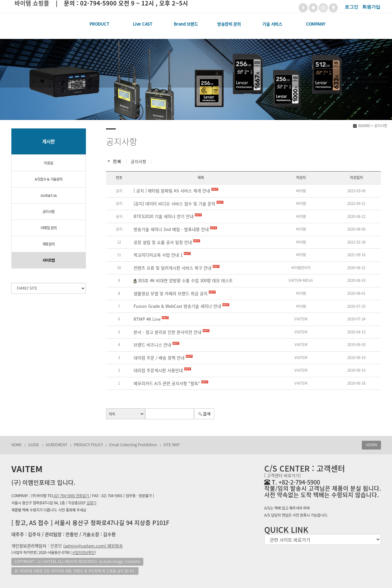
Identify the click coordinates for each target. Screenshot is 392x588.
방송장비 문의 (229, 24)
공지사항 (49, 212)
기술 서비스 (272, 24)
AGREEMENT (57, 445)
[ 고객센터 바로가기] (282, 475)
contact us (49, 195)
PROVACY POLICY (88, 445)
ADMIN (371, 445)
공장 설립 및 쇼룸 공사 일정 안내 (167, 242)
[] (83, 552)
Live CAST (143, 24)
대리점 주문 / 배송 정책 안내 (163, 358)
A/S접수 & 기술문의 (49, 179)
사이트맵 (49, 260)
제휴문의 (49, 244)
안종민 (87, 546)
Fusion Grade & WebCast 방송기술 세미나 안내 (181, 306)
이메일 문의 (49, 228)
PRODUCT (99, 24)
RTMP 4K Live (151, 319)
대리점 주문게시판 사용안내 (162, 370)
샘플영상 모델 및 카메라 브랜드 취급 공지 (175, 294)
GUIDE (34, 445)
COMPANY (316, 24)
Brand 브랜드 (186, 24)
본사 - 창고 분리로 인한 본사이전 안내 (172, 332)
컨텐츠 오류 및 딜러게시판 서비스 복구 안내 (177, 268)
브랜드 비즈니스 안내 (156, 345)
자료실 (48, 163)
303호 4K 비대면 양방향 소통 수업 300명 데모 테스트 (185, 281)
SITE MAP (172, 445)
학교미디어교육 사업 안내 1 (162, 255)
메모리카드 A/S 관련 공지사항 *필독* (171, 383)
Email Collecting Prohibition (133, 445)
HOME (17, 445)
